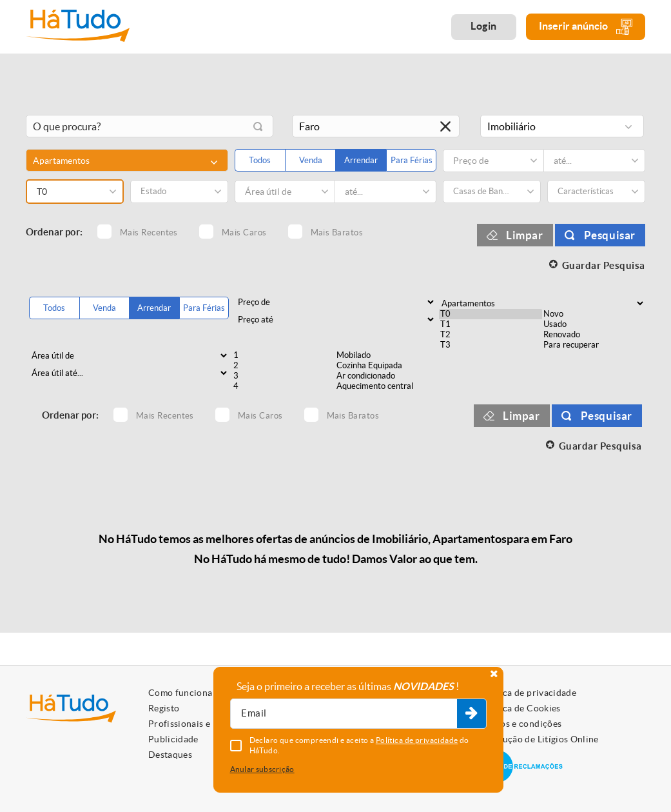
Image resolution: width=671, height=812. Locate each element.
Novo (594, 314)
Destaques (170, 755)
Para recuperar (594, 345)
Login (484, 26)
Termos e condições (520, 724)
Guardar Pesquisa (604, 265)
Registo (164, 708)
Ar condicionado (387, 376)
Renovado (594, 335)
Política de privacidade (528, 693)
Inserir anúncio (586, 27)
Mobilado (387, 355)
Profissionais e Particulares (206, 724)
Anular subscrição (262, 769)
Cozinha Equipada (387, 366)
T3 (491, 345)
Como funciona (180, 693)
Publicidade (173, 739)
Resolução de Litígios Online (539, 739)
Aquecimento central (387, 386)
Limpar (525, 235)
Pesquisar (610, 235)
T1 (491, 324)
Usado (594, 324)
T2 (491, 335)
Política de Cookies (520, 708)
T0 (491, 314)
